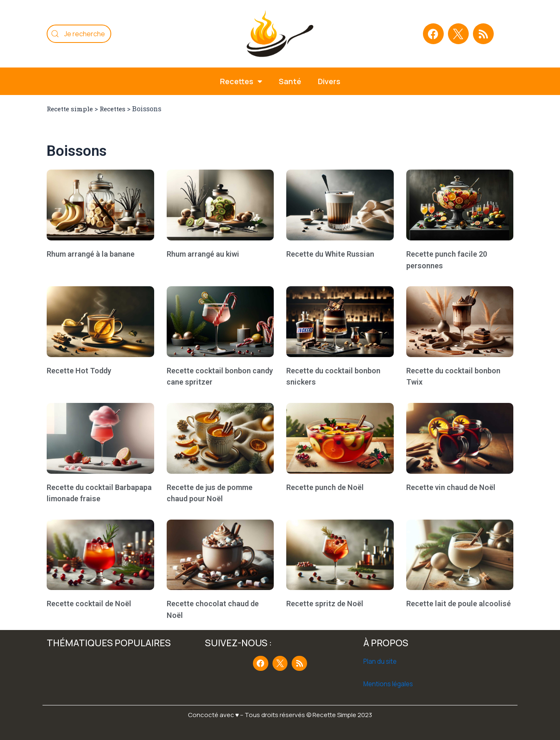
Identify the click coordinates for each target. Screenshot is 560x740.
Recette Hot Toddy (79, 371)
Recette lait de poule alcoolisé (459, 604)
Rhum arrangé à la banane (91, 254)
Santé (290, 81)
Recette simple (72, 109)
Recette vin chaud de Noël (451, 487)
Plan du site (381, 661)
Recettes (118, 109)
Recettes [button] (241, 81)
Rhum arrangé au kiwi (203, 254)
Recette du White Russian (330, 254)
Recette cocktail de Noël (89, 604)
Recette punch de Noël (325, 487)
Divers (329, 81)
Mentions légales (390, 684)
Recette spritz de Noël (325, 604)
